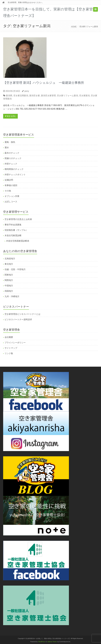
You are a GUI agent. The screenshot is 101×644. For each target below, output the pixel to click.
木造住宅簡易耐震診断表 (18, 241)
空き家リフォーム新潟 (67, 96)
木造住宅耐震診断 (13, 235)
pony (27, 91)
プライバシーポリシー (15, 343)
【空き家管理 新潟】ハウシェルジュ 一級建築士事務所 (44, 83)
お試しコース (11, 202)
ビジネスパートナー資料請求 (18, 319)
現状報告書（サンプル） (16, 230)
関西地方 (9, 280)
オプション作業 (12, 196)
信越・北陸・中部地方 (15, 269)
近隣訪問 (9, 180)
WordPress (42, 642)
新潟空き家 (35, 96)
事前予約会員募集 (13, 225)
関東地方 (9, 275)
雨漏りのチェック (13, 158)
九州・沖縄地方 (12, 296)
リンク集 (9, 353)
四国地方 (9, 291)
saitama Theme (52, 642)
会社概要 (9, 337)
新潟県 (9, 96)
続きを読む (10, 116)
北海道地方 (10, 259)
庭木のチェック (12, 153)
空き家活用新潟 (21, 96)
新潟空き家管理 (48, 96)
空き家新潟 (84, 96)
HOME (74, 27)
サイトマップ (11, 348)
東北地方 (9, 264)
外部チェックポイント (15, 175)
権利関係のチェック (14, 169)
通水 (7, 148)
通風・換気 (10, 142)
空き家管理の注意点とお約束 (18, 219)
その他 (8, 191)
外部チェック (11, 164)
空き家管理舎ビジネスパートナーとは (22, 314)
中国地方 (9, 286)
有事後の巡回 (11, 185)
